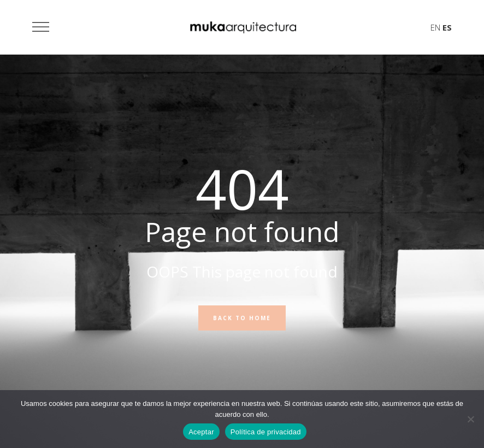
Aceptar (201, 432)
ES (447, 27)
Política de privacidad (266, 432)
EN (435, 27)
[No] (470, 419)
